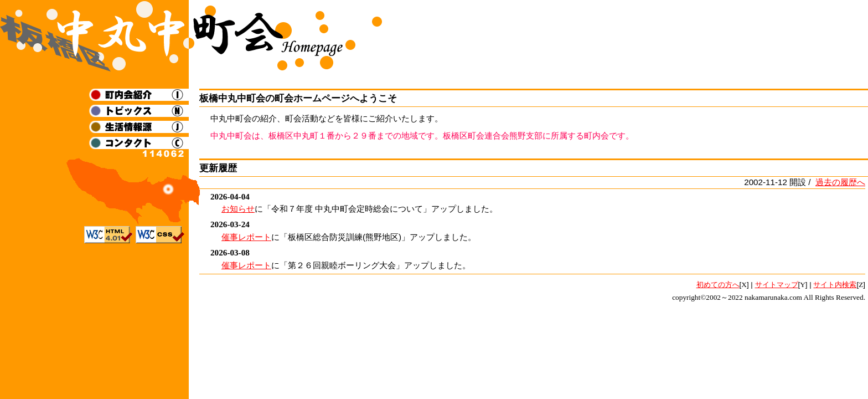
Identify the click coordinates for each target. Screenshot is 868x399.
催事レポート (246, 237)
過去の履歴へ (840, 182)
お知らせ (238, 209)
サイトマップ (777, 285)
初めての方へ (718, 285)
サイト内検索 (835, 285)
